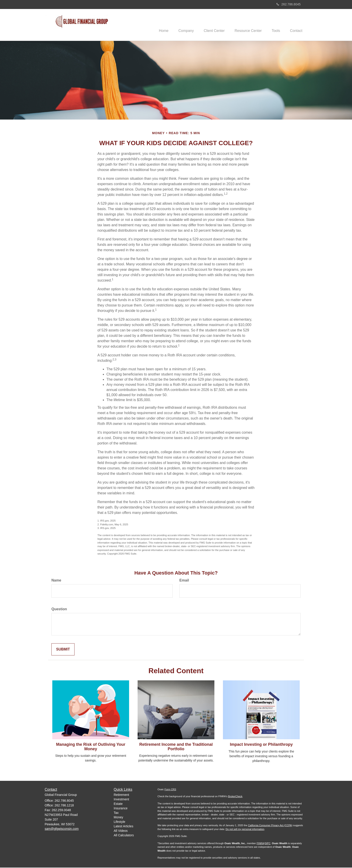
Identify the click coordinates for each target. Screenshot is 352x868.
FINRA (260, 844)
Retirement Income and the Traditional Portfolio (176, 747)
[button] (180, 25)
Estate (118, 804)
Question (59, 609)
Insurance (121, 809)
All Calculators (124, 836)
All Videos (121, 831)
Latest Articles (124, 827)
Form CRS (170, 790)
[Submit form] (63, 650)
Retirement (121, 795)
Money (119, 818)
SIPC (268, 844)
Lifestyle (120, 822)
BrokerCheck (235, 797)
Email (184, 581)
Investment (121, 800)
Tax (116, 813)
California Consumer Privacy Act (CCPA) (270, 826)
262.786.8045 (289, 4)
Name (56, 581)
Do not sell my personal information (245, 830)
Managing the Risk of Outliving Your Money (91, 747)
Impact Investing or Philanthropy (261, 745)
